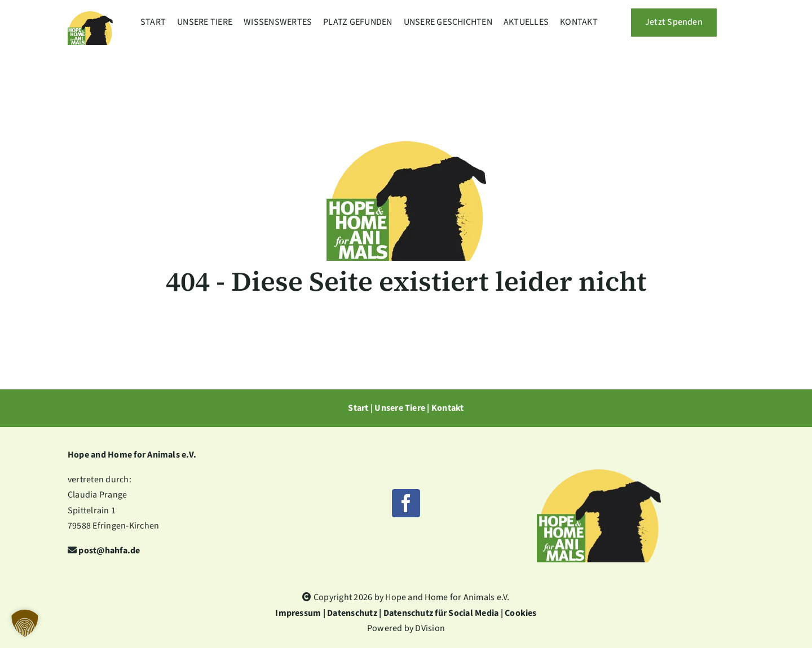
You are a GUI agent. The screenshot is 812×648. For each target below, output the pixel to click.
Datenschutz (352, 613)
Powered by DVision (406, 628)
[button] (25, 623)
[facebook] (406, 503)
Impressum (298, 613)
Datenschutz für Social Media (441, 613)
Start (358, 408)
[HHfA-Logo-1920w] (599, 443)
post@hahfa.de (109, 551)
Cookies (521, 613)
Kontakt (448, 408)
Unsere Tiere (400, 408)
